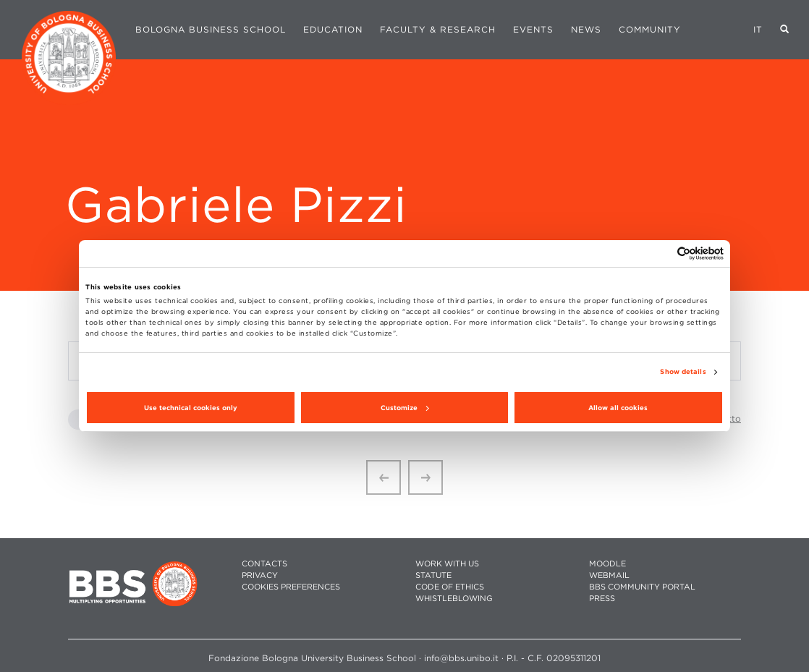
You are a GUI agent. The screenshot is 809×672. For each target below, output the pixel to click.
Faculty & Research (438, 29)
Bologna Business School (211, 29)
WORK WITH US (447, 564)
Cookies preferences (291, 587)
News (586, 29)
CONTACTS (264, 564)
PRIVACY (260, 575)
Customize (404, 408)
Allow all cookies (618, 408)
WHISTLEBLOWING (454, 599)
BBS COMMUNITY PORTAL (642, 587)
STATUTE (433, 575)
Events (533, 29)
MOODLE (607, 564)
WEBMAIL (609, 575)
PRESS (602, 599)
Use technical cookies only (191, 408)
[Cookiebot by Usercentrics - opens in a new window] (660, 254)
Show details (683, 371)
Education (333, 29)
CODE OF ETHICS (450, 587)
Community (650, 29)
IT (758, 29)
